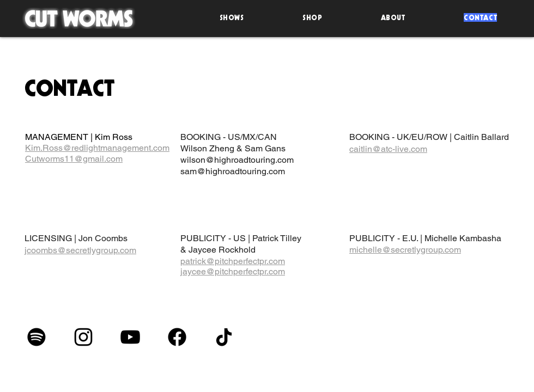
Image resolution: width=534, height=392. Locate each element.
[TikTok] (224, 337)
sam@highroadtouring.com (233, 171)
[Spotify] (37, 337)
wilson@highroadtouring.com (237, 160)
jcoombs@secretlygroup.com (80, 250)
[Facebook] (177, 337)
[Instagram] (83, 337)
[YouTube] (130, 337)
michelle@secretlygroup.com (405, 250)
